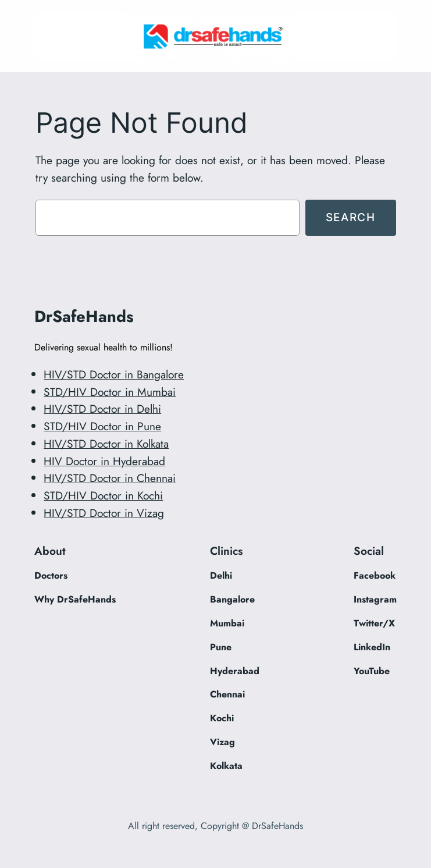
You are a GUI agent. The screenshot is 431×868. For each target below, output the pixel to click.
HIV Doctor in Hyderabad (104, 461)
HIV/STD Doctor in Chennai (110, 478)
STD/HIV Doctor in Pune (102, 426)
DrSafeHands (84, 316)
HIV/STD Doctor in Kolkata (106, 444)
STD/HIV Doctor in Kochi (103, 495)
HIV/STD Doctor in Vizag (104, 513)
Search (351, 217)
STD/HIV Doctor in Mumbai (110, 392)
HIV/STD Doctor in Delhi (102, 409)
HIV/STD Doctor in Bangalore (114, 374)
